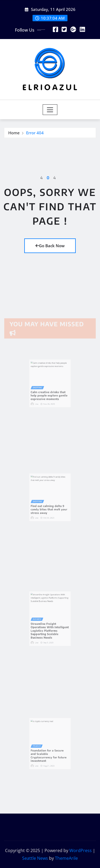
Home (14, 134)
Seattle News (35, 858)
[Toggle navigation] (50, 110)
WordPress (81, 850)
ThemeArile (66, 858)
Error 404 (35, 134)
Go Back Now (50, 246)
